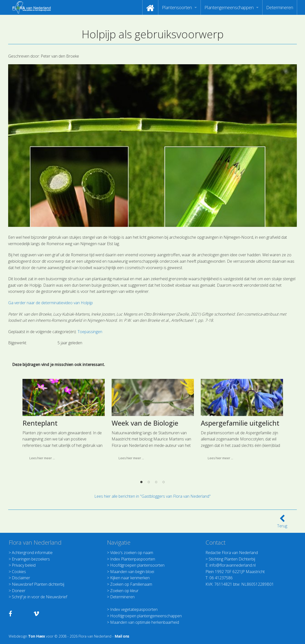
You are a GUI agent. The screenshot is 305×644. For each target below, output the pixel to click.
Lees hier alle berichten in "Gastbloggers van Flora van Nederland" (152, 496)
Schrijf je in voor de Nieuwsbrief (40, 597)
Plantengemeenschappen (229, 7)
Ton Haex (37, 636)
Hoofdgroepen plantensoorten (137, 565)
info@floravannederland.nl (233, 565)
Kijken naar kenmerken (130, 578)
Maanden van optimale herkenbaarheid (145, 622)
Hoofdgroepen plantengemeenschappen (146, 616)
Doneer (19, 591)
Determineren (280, 7)
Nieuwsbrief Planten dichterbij (38, 584)
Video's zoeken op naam (132, 553)
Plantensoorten (177, 7)
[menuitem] (150, 7)
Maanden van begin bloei (132, 572)
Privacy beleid (24, 565)
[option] (64, 488)
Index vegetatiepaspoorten (134, 609)
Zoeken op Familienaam (131, 584)
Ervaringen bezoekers (31, 559)
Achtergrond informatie (32, 553)
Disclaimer (21, 578)
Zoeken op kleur (124, 591)
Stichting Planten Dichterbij (232, 559)
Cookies (19, 572)
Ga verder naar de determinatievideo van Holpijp (51, 303)
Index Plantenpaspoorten (133, 559)
